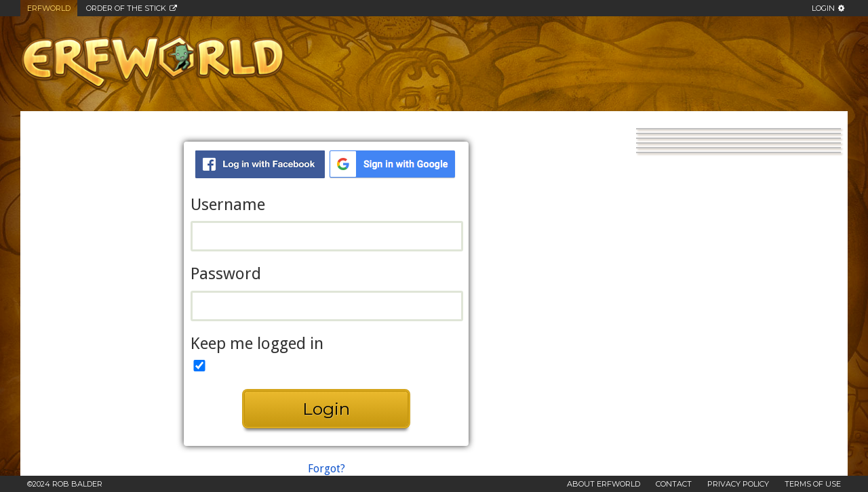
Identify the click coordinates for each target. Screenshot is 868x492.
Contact (674, 484)
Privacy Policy (738, 484)
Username (228, 205)
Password (226, 274)
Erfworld (49, 8)
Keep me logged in (257, 344)
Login (823, 8)
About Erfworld (604, 484)
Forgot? (327, 469)
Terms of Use (813, 484)
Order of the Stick (126, 8)
